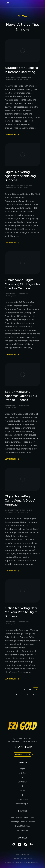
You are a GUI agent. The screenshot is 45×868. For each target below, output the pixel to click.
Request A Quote (23, 754)
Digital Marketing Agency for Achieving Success (20, 176)
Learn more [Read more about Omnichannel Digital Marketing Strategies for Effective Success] (12, 354)
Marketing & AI (27, 77)
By (11, 79)
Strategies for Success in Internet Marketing (21, 70)
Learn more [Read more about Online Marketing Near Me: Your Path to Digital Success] (12, 679)
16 (36, 690)
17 (11, 694)
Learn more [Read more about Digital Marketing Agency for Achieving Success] (12, 243)
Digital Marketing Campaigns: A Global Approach (20, 500)
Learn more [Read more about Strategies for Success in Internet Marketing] (12, 134)
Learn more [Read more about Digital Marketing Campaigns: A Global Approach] (12, 571)
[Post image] (22, 51)
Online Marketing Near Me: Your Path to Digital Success (22, 612)
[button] (8, 4)
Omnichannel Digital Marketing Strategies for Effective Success (22, 284)
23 (28, 694)
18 (17, 694)
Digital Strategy (12, 186)
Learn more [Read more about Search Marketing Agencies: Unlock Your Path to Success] (12, 459)
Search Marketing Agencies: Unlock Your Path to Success (21, 396)
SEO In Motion (22, 854)
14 (24, 690)
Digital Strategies (12, 77)
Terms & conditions (22, 858)
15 (30, 690)
